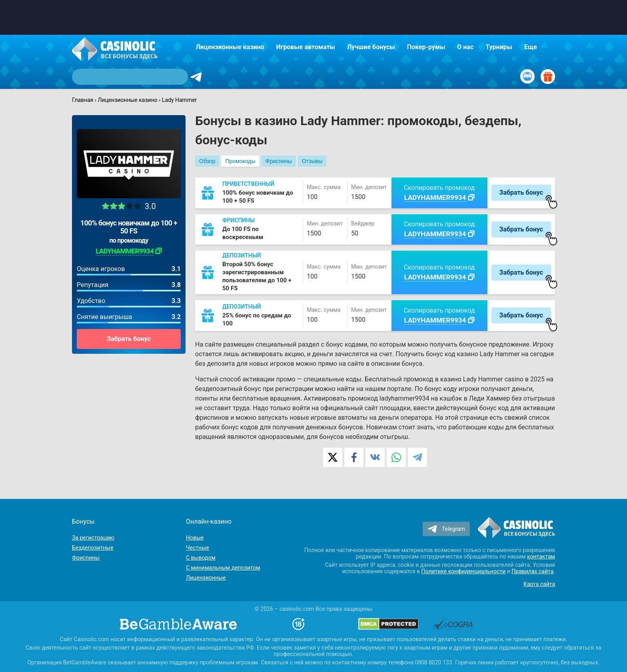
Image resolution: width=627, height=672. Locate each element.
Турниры (499, 47)
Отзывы (312, 161)
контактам (541, 556)
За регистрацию (93, 538)
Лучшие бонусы (371, 47)
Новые (195, 538)
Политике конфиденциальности (464, 571)
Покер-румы (426, 47)
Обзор (207, 161)
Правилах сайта (532, 571)
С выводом (201, 558)
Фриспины (278, 161)
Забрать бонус (129, 339)
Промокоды (240, 161)
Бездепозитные (93, 548)
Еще (531, 47)
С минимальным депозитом (223, 568)
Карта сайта (539, 584)
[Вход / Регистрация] (527, 76)
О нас (465, 47)
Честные (197, 548)
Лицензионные (206, 578)
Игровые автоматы (306, 47)
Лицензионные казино (230, 47)
